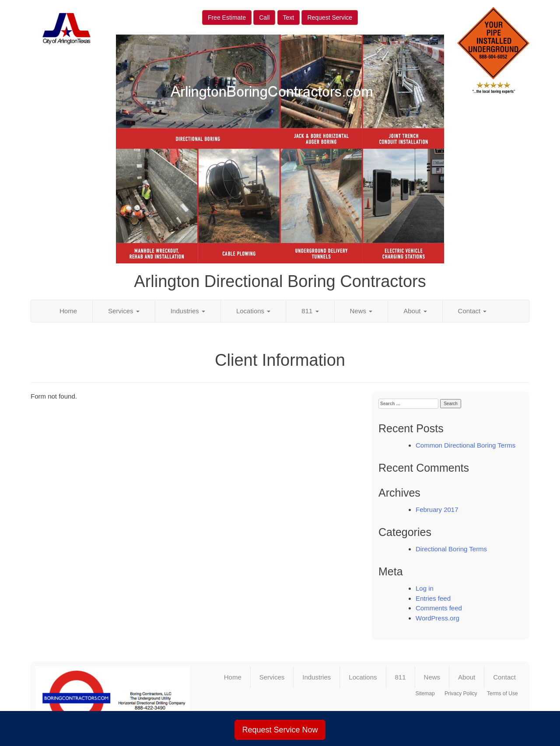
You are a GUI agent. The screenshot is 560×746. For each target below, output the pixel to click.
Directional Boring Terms (451, 549)
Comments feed (439, 608)
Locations (253, 311)
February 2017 (437, 510)
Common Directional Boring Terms (465, 445)
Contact (472, 311)
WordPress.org (437, 618)
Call (264, 18)
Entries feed (433, 598)
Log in (425, 588)
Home (68, 311)
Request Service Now (280, 730)
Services (124, 311)
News (361, 311)
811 (310, 311)
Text (289, 18)
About (415, 311)
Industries (188, 311)
